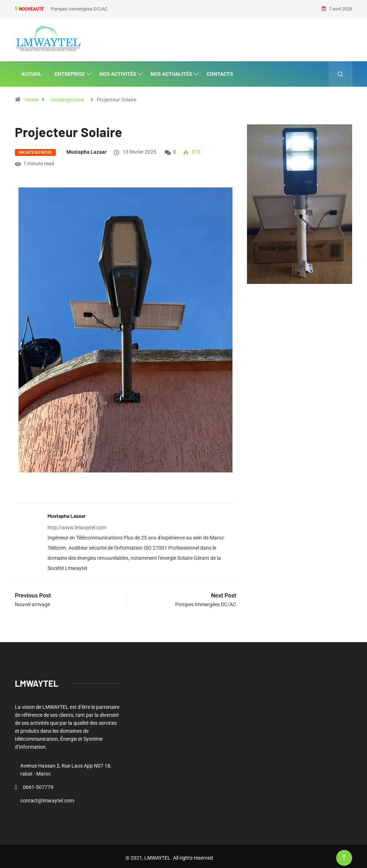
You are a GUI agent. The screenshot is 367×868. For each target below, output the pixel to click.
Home (32, 96)
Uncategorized (67, 96)
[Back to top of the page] (344, 854)
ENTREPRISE (70, 70)
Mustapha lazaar (86, 148)
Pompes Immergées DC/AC (79, 7)
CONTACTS (220, 70)
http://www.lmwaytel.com (77, 524)
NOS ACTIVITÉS (118, 70)
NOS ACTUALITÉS (171, 70)
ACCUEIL (32, 70)
